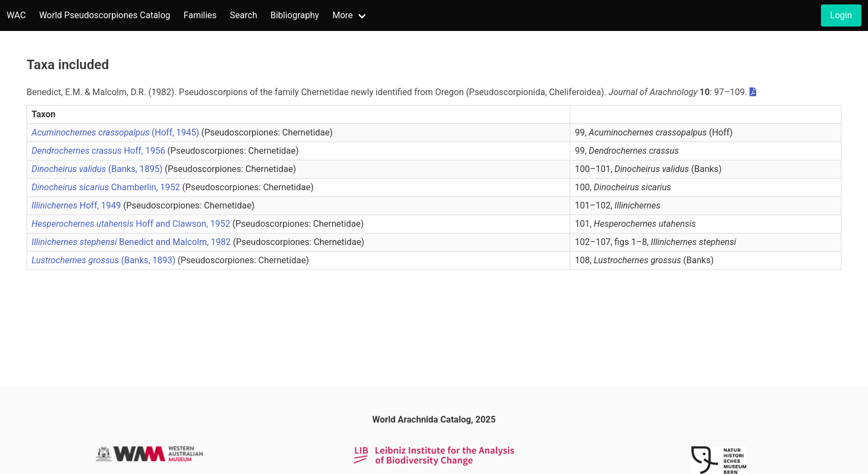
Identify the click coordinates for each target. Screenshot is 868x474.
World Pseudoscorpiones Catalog (105, 15)
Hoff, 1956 (99, 151)
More (342, 15)
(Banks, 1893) (105, 260)
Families (200, 15)
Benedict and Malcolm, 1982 (132, 242)
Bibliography (294, 15)
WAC (16, 15)
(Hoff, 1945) (117, 132)
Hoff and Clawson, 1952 (132, 224)
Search (243, 15)
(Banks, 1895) (98, 169)
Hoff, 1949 (77, 205)
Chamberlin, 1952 (107, 187)
